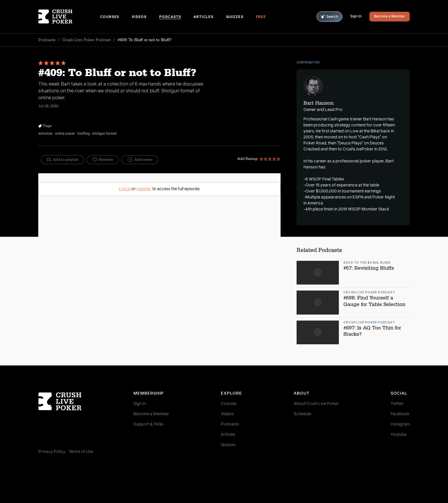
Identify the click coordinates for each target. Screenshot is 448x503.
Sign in (140, 404)
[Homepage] (69, 17)
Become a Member (390, 17)
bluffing (84, 134)
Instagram (400, 424)
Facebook (400, 414)
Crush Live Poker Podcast (87, 40)
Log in (125, 189)
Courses (110, 17)
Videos (139, 17)
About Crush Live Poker (316, 404)
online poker (65, 134)
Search (329, 17)
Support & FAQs (148, 424)
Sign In (356, 17)
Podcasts (170, 17)
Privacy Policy (52, 452)
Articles (203, 17)
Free (261, 17)
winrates (45, 134)
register (144, 189)
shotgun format (104, 134)
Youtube (398, 435)
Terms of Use (81, 452)
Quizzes (235, 17)
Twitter (397, 404)
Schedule (302, 414)
